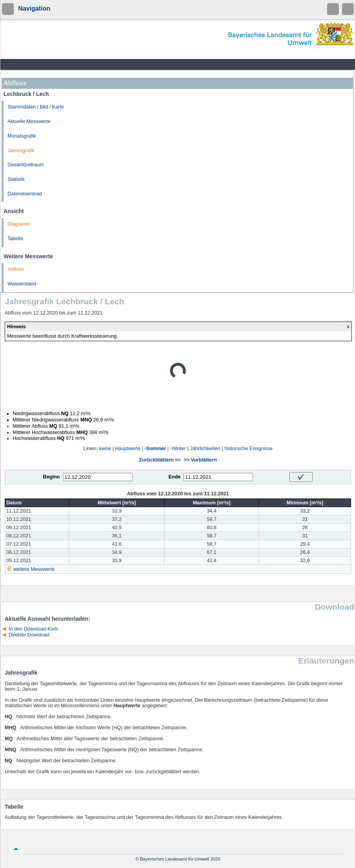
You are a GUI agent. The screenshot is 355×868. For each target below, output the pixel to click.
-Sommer (155, 449)
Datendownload (25, 194)
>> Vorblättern (200, 460)
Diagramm (19, 224)
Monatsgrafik (22, 136)
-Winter (178, 449)
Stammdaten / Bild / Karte (36, 107)
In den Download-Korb (33, 629)
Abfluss (16, 269)
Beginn (51, 477)
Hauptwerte (128, 449)
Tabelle (15, 239)
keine (105, 449)
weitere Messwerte (34, 569)
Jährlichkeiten (205, 449)
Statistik (16, 179)
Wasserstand (22, 284)
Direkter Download (29, 635)
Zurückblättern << (160, 460)
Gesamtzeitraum (26, 165)
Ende (175, 477)
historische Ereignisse (249, 449)
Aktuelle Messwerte (29, 121)
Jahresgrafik (21, 151)
